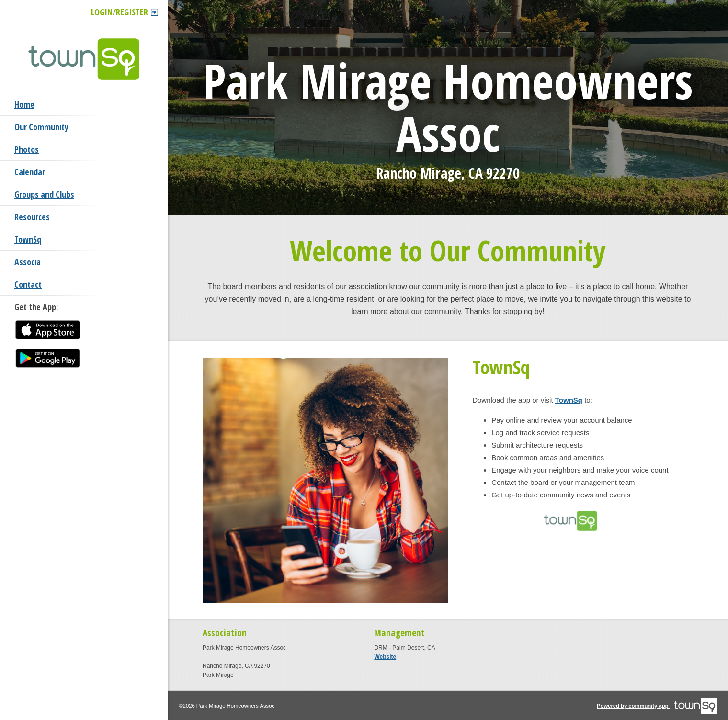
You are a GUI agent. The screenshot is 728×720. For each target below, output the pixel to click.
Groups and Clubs (44, 194)
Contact (28, 284)
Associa (28, 262)
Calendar (30, 172)
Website (385, 657)
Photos (27, 149)
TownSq (28, 239)
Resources (32, 217)
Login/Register (125, 12)
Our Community (41, 127)
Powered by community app (657, 706)
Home (24, 104)
